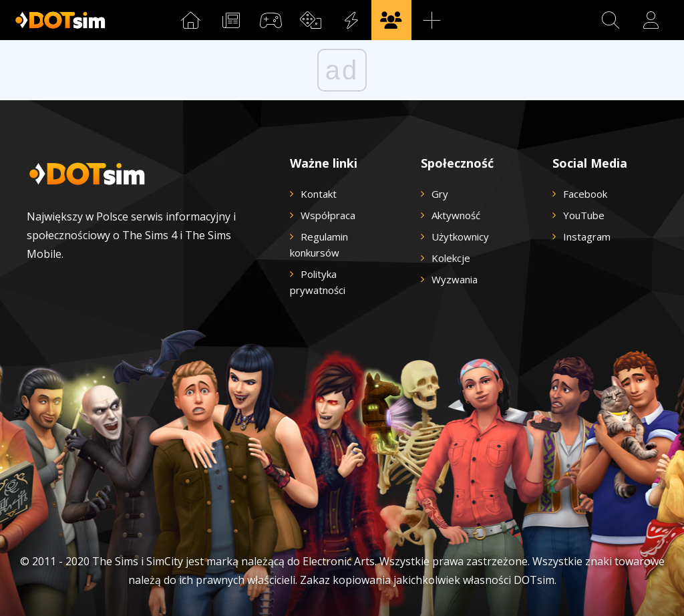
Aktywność (456, 215)
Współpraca (328, 215)
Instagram (587, 237)
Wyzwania (455, 279)
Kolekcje (451, 258)
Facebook (585, 194)
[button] (611, 20)
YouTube (584, 215)
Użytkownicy (460, 237)
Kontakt (319, 194)
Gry (440, 194)
